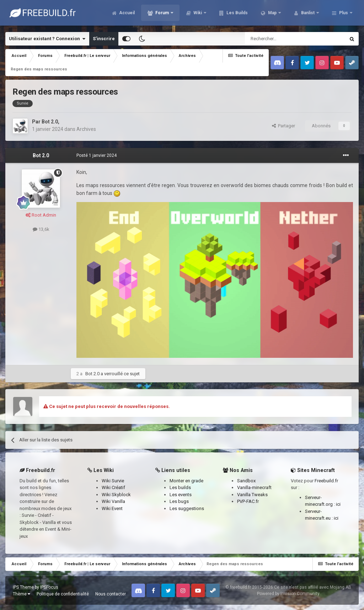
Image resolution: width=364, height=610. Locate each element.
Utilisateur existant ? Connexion (47, 39)
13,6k (41, 229)
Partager (283, 126)
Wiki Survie (113, 481)
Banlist (308, 14)
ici (338, 504)
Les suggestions (187, 508)
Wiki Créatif (113, 487)
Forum (162, 14)
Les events (181, 495)
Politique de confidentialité (63, 594)
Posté (97, 155)
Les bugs (179, 501)
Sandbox (246, 481)
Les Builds (237, 14)
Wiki (198, 14)
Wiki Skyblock (116, 495)
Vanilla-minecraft (254, 487)
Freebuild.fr (326, 481)
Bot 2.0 (50, 122)
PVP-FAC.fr (248, 501)
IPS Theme (23, 587)
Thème (22, 594)
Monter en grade (186, 481)
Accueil (126, 14)
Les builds (180, 487)
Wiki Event (112, 508)
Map (272, 14)
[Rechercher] (280, 39)
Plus (344, 14)
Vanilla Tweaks (252, 495)
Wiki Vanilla (113, 501)
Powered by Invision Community (288, 594)
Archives (86, 129)
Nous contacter (111, 594)
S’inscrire (104, 39)
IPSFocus (49, 587)
